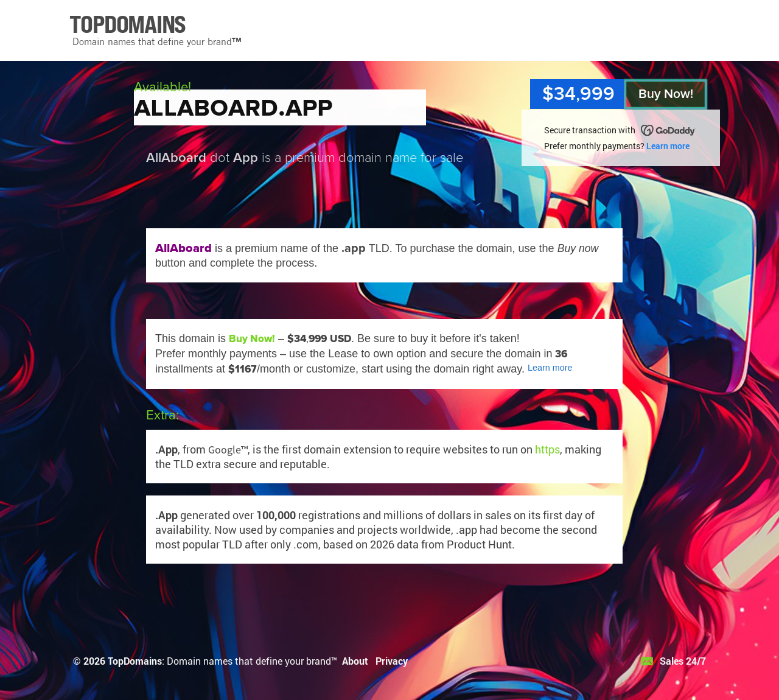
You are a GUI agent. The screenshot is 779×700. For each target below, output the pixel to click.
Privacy (392, 661)
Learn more (668, 146)
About (355, 661)
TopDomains (135, 661)
